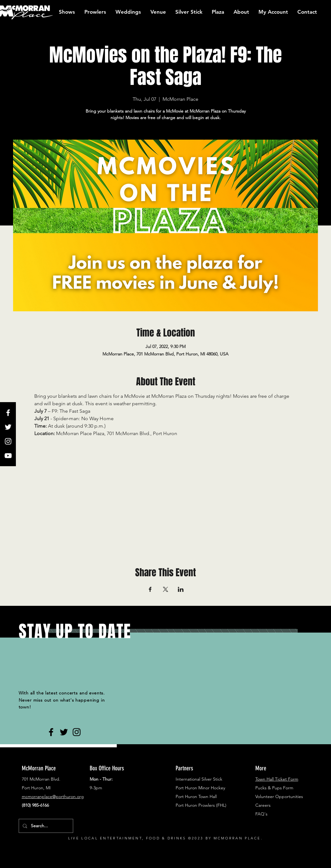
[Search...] (45, 826)
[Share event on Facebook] (150, 589)
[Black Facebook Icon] (51, 732)
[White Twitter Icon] (8, 427)
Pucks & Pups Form (274, 788)
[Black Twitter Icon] (64, 732)
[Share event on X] (165, 589)
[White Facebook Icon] (8, 413)
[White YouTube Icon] (8, 456)
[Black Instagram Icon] (77, 732)
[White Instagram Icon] (8, 441)
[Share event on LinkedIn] (181, 589)
